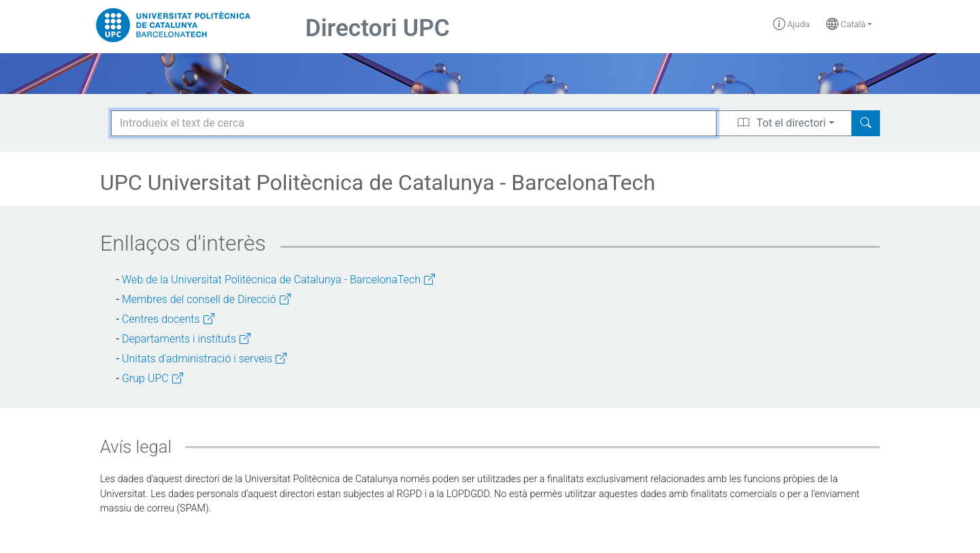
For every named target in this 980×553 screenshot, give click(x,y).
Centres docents (168, 319)
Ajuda (791, 24)
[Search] (866, 123)
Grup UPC (152, 378)
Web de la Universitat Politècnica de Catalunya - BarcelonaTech (278, 280)
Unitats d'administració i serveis (204, 359)
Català (846, 24)
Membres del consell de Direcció (206, 299)
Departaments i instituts (186, 339)
